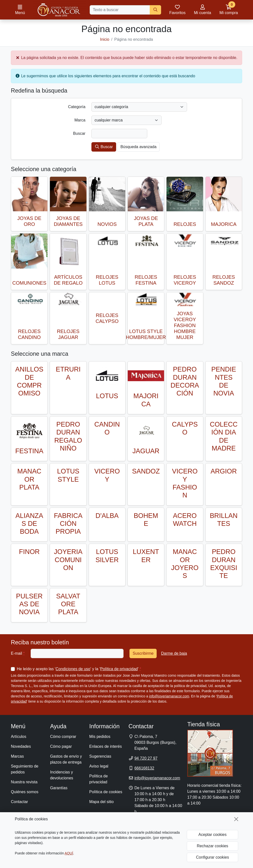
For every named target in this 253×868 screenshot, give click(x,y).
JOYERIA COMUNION (68, 560)
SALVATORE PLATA (68, 604)
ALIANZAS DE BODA (29, 524)
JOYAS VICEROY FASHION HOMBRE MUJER (185, 325)
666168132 (144, 768)
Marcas (17, 756)
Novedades (21, 746)
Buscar (104, 147)
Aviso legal (99, 766)
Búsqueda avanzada (138, 147)
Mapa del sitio (101, 802)
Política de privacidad (119, 669)
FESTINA (29, 451)
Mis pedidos (100, 737)
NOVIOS (107, 224)
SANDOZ (146, 471)
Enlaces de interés (105, 746)
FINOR (29, 552)
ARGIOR (224, 471)
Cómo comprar (63, 737)
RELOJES (185, 224)
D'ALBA (107, 516)
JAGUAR (146, 451)
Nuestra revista (24, 782)
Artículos (19, 737)
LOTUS (107, 396)
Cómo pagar (61, 746)
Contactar (19, 802)
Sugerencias (100, 756)
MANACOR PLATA (29, 479)
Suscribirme (143, 653)
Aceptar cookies (212, 835)
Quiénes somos (25, 792)
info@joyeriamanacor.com (169, 696)
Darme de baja (174, 653)
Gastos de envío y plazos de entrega (66, 759)
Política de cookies (106, 792)
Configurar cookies (212, 857)
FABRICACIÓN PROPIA (68, 524)
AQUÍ (69, 853)
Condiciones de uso (73, 669)
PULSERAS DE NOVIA (29, 604)
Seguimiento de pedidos (25, 769)
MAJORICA (224, 224)
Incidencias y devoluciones (62, 775)
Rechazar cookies (212, 846)
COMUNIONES (29, 283)
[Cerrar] (236, 819)
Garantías (59, 788)
